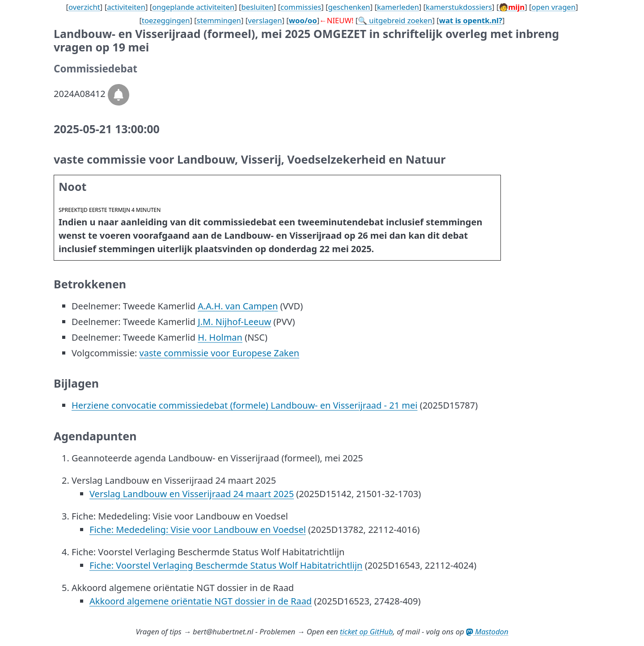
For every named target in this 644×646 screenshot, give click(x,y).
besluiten (258, 7)
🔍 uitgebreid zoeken (395, 20)
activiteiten (126, 7)
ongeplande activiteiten (193, 7)
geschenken (349, 7)
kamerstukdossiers (459, 7)
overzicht (84, 7)
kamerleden (398, 7)
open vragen (553, 7)
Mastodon (487, 631)
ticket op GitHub (366, 631)
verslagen (265, 20)
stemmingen (219, 20)
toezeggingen (166, 20)
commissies (301, 7)
